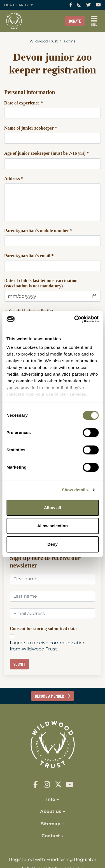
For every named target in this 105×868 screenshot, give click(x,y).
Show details (75, 490)
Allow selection (53, 526)
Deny (53, 544)
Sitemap (51, 824)
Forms (70, 41)
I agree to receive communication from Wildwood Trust (48, 646)
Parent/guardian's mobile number (38, 231)
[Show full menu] (94, 21)
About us (51, 811)
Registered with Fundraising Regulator (53, 859)
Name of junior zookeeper (31, 128)
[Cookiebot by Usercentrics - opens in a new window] (75, 319)
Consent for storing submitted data (43, 629)
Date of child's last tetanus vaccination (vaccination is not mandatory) (41, 283)
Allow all (53, 508)
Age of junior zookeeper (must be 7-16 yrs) (46, 153)
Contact (51, 836)
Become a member (53, 696)
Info (51, 799)
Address (14, 179)
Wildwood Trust (44, 41)
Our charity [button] (17, 5)
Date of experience (24, 103)
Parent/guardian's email (29, 256)
